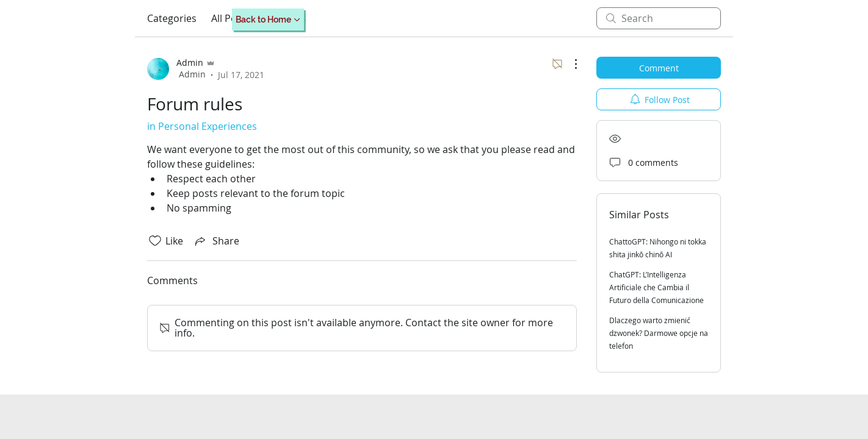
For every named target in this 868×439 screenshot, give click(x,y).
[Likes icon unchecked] (155, 241)
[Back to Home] (268, 20)
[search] (659, 18)
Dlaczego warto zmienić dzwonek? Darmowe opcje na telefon (659, 333)
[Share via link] (216, 241)
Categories (172, 18)
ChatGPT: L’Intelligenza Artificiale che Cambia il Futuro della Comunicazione (656, 287)
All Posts (231, 18)
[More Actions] (570, 64)
